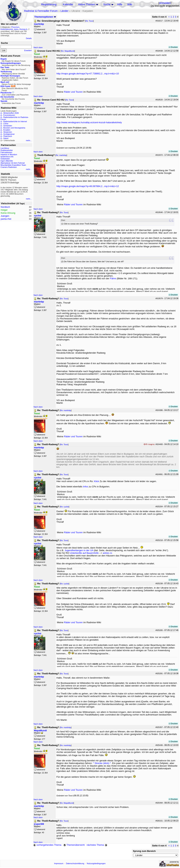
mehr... (29, 140)
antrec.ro (107, 553)
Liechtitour (5, 148)
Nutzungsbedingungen (96, 863)
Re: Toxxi (89, 21)
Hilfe (120, 4)
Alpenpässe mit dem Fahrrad (13, 163)
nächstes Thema (97, 845)
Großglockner (9, 134)
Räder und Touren (74, 92)
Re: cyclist (65, 507)
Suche (107, 4)
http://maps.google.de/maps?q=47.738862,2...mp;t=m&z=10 (88, 74)
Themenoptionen (45, 17)
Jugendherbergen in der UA (79, 550)
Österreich (8, 136)
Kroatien (7, 130)
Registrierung (49, 4)
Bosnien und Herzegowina (14, 128)
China (6, 124)
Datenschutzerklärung (75, 863)
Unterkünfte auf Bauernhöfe (84, 553)
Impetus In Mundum (9, 154)
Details (29, 38)
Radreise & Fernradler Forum (41, 11)
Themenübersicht (74, 845)
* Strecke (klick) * (102, 763)
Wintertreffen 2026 (11, 113)
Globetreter (5, 159)
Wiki (130, 4)
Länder (65, 11)
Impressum (59, 863)
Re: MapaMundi (68, 51)
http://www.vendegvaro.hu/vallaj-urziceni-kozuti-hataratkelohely (89, 122)
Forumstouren (9, 115)
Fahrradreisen (6, 152)
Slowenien (8, 132)
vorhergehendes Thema (47, 845)
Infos (86, 487)
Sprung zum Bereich (144, 851)
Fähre (113, 278)
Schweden (8, 126)
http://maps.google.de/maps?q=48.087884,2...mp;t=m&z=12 (88, 186)
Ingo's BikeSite (7, 161)
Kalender (68, 4)
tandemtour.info (7, 157)
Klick (97, 481)
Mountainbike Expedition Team (13, 165)
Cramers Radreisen (9, 167)
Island (6, 138)
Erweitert (28, 50)
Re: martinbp (61, 155)
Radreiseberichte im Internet (15, 121)
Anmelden (165, 3)
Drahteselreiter (7, 150)
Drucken (173, 47)
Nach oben (38, 47)
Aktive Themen (87, 4)
